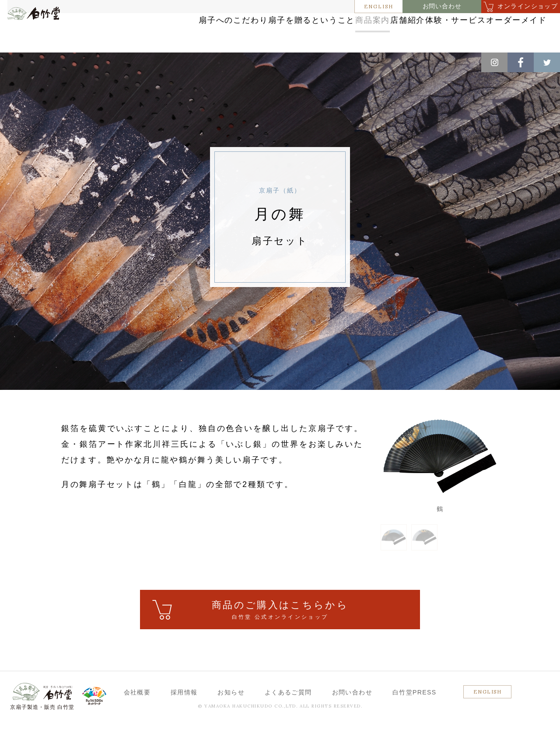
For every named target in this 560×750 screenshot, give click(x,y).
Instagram (494, 62)
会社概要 (137, 718)
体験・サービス (491, 23)
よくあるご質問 (288, 718)
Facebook (521, 62)
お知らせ (231, 718)
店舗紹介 (421, 23)
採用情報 (184, 718)
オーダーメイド (491, 40)
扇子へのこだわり (183, 23)
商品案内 (361, 23)
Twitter (547, 62)
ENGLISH (379, 6)
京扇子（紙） (139, 62)
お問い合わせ (442, 6)
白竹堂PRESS (415, 718)
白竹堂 (46, 36)
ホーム (21, 62)
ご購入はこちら (280, 636)
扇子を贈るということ (280, 23)
